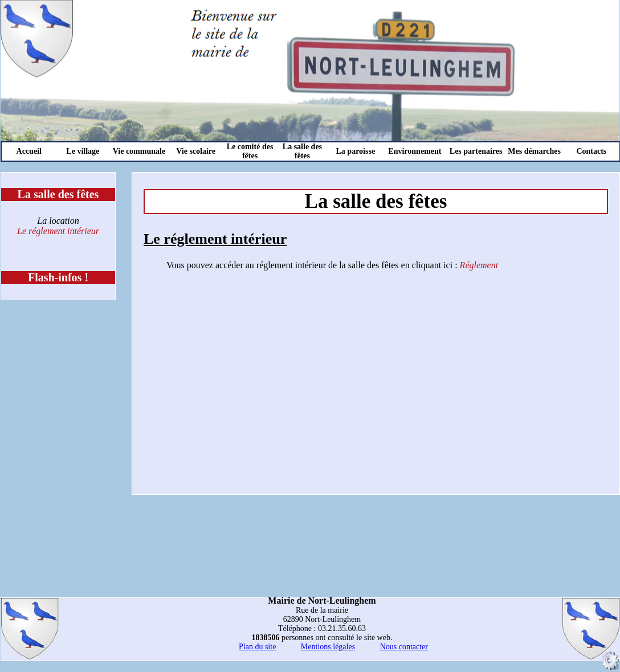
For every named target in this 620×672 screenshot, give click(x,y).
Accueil (29, 151)
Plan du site (257, 647)
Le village (83, 151)
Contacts (591, 151)
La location (58, 221)
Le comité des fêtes (250, 151)
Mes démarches (534, 151)
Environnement (415, 151)
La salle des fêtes (302, 151)
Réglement (479, 265)
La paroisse (356, 151)
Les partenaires (476, 151)
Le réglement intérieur (58, 231)
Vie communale (139, 151)
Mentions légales (328, 647)
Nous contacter (404, 647)
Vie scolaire (196, 151)
